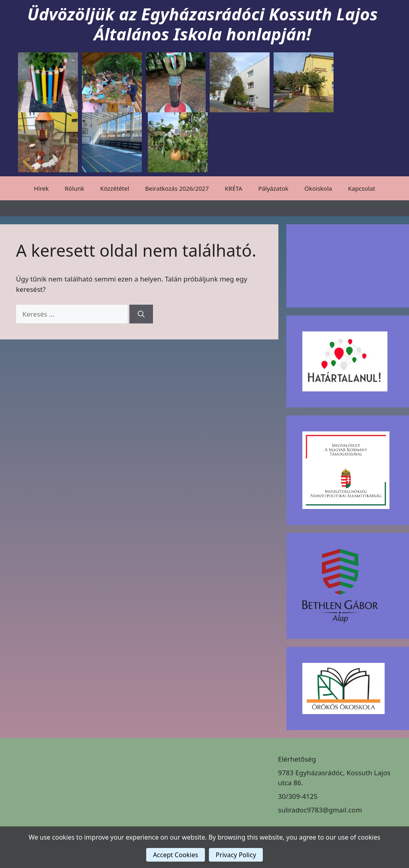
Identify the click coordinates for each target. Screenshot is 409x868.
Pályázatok (273, 188)
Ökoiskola (318, 188)
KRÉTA (234, 188)
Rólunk (74, 188)
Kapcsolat (361, 188)
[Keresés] (141, 314)
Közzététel (115, 188)
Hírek (41, 188)
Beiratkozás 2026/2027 (177, 188)
